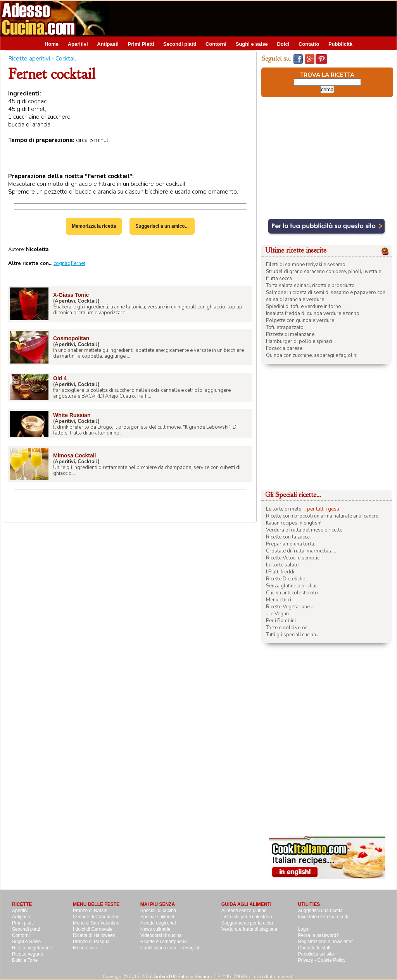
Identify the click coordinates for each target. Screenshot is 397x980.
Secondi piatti (180, 44)
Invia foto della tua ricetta (324, 917)
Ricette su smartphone (164, 942)
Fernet (78, 263)
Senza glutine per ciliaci (292, 586)
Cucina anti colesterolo (292, 593)
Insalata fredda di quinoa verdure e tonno (313, 313)
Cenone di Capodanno (96, 917)
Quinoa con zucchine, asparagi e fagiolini (312, 355)
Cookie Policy (332, 960)
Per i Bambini (281, 621)
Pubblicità (340, 44)
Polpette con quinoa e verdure (300, 320)
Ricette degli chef (158, 923)
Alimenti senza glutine (244, 911)
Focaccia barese (284, 348)
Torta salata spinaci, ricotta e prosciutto (310, 286)
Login (304, 929)
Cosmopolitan (71, 338)
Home (52, 44)
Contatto (309, 44)
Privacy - (308, 960)
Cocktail (66, 59)
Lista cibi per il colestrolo (247, 917)
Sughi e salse (252, 44)
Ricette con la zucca (288, 537)
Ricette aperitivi (29, 59)
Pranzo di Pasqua (91, 942)
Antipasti (108, 44)
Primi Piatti (141, 44)
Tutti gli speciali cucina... (293, 635)
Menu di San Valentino (96, 923)
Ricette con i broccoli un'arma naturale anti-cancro (322, 516)
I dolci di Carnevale (93, 929)
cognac (62, 263)
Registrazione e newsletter (325, 942)
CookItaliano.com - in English (170, 948)
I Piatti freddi (280, 572)
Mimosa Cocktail (74, 455)
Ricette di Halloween (94, 935)
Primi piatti (23, 923)
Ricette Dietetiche (286, 579)
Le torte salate (282, 565)
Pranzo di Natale (90, 911)
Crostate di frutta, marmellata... (301, 551)
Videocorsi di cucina (161, 935)
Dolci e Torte (25, 960)
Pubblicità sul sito (316, 954)
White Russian (72, 415)
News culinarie (155, 929)
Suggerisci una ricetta (320, 911)
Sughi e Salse (26, 942)
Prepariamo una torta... (292, 544)
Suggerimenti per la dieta (247, 923)
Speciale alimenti (158, 917)
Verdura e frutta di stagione (249, 929)
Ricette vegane (28, 954)
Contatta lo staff (314, 948)
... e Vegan (277, 614)
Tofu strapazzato (285, 327)
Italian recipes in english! (294, 523)
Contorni (216, 44)
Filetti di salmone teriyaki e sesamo (306, 265)
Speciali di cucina (158, 911)
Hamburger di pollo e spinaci (299, 341)
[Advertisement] (255, 18)
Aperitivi (78, 44)
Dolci (283, 44)
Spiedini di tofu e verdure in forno (304, 306)
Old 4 (60, 378)
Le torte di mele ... (286, 509)
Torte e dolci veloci (287, 628)
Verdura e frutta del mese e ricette (304, 530)
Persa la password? (318, 935)
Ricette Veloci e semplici (293, 558)
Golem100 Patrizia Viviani (181, 977)
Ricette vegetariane (32, 948)
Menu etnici (279, 600)
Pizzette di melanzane (290, 334)
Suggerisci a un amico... (162, 226)
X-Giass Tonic (71, 295)
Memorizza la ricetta (94, 226)
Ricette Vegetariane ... (290, 607)
